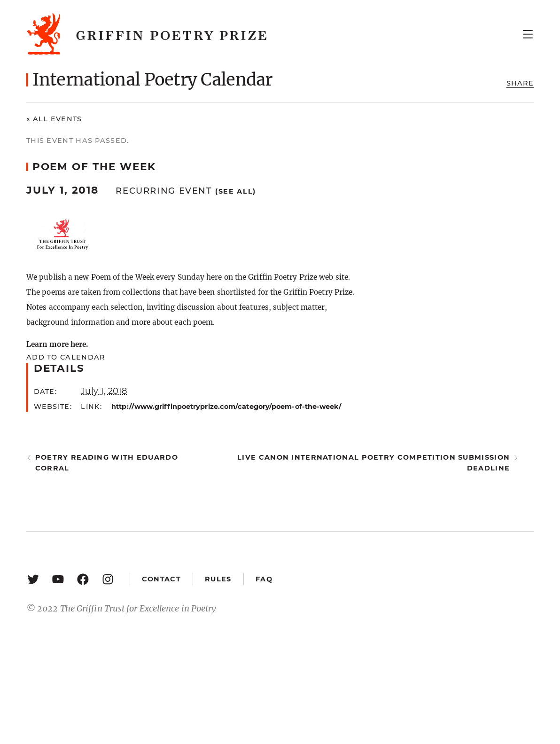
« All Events (54, 119)
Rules (218, 579)
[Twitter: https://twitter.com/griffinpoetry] (33, 579)
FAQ (264, 579)
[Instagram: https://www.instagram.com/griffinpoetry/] (108, 579)
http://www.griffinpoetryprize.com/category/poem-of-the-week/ (226, 407)
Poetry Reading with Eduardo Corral (107, 463)
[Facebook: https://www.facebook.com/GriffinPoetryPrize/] (83, 579)
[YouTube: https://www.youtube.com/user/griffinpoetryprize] (58, 579)
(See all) (236, 191)
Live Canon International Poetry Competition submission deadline (373, 463)
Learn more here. (57, 344)
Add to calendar (66, 357)
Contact (161, 579)
